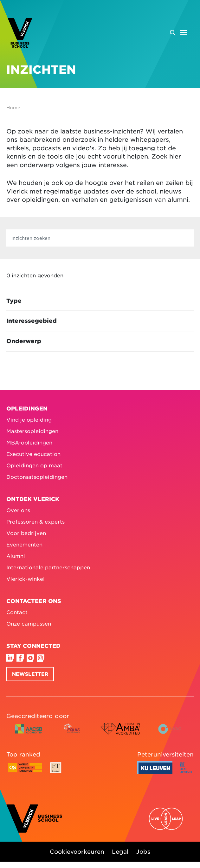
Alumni (16, 556)
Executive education (33, 454)
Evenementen (24, 544)
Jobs (143, 851)
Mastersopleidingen (32, 431)
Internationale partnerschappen (48, 567)
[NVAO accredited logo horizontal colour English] (172, 734)
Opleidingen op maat (34, 465)
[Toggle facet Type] (100, 301)
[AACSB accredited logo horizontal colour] (29, 734)
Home (13, 107)
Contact (17, 612)
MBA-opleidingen (29, 442)
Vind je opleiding (29, 419)
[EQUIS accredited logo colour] (72, 734)
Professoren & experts (35, 521)
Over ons (18, 510)
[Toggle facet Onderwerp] (100, 341)
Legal (120, 851)
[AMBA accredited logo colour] (120, 734)
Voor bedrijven (26, 533)
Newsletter (30, 674)
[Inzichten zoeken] (100, 238)
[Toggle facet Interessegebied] (100, 321)
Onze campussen (29, 623)
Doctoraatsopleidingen (37, 477)
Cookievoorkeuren (77, 851)
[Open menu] (178, 32)
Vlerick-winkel (26, 579)
